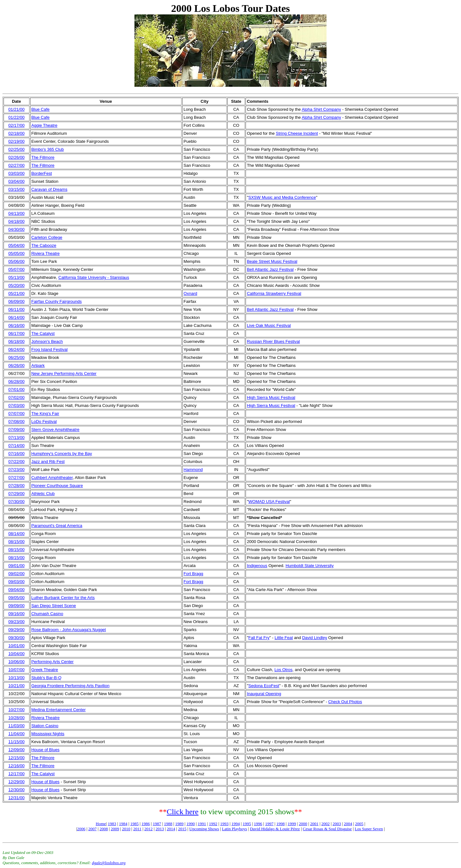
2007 (93, 829)
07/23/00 (16, 470)
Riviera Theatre (46, 253)
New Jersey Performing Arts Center (64, 373)
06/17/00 (16, 333)
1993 (224, 824)
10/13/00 (16, 678)
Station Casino (45, 726)
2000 (303, 824)
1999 (292, 824)
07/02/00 (16, 397)
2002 (326, 824)
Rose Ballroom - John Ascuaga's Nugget (69, 630)
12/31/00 (16, 798)
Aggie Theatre (44, 125)
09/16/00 (16, 614)
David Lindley (315, 638)
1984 (123, 824)
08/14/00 (16, 534)
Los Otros (283, 670)
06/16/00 (16, 325)
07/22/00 (16, 462)
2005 (359, 824)
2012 (149, 829)
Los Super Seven (369, 829)
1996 (258, 824)
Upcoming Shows (204, 829)
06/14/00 (16, 317)
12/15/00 (16, 758)
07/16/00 (16, 454)
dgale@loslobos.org (109, 863)
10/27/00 (16, 710)
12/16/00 (16, 766)
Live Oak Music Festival (269, 325)
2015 (182, 829)
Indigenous (257, 566)
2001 (314, 824)
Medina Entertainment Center (59, 710)
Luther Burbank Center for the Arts (63, 598)
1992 (213, 824)
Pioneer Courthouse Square (57, 486)
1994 (236, 824)
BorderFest (42, 173)
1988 (168, 824)
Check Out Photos (345, 702)
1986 (146, 824)
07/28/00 (16, 486)
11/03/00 (16, 726)
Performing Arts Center (53, 662)
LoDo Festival (44, 422)
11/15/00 (16, 742)
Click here (183, 812)
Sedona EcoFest (264, 686)
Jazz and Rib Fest (48, 462)
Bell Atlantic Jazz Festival (270, 269)
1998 (280, 824)
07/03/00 (16, 406)
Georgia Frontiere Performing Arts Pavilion (70, 686)
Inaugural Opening (264, 694)
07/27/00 (16, 478)
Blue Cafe (40, 109)
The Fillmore (43, 157)
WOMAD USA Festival (269, 502)
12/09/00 (16, 750)
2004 (348, 824)
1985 (134, 824)
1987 (157, 824)
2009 (115, 829)
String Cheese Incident (297, 133)
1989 (179, 824)
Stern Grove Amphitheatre (55, 430)
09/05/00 (16, 598)
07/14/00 (16, 446)
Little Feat (284, 638)
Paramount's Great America (57, 526)
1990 (190, 824)
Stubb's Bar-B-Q (46, 678)
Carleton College (47, 237)
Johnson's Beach (47, 341)
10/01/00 (16, 646)
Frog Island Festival (49, 349)
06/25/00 (16, 357)
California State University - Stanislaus (94, 277)
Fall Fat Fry (259, 638)
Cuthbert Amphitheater (52, 478)
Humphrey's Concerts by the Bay (62, 454)
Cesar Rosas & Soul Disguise (327, 829)
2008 (104, 829)
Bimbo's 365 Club (48, 149)
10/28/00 (16, 718)
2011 (137, 829)
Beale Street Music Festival (272, 261)
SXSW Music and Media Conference (282, 197)
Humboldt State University (310, 566)
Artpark (38, 365)
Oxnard (190, 293)
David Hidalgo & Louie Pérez (275, 829)
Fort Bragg (193, 574)
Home (101, 824)
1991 (202, 824)
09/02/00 (16, 574)
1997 (269, 824)
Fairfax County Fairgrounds (57, 301)
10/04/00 (16, 654)
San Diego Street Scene (54, 606)
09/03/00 (16, 582)
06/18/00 (16, 341)
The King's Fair (45, 414)
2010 (126, 829)
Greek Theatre (45, 670)
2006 (81, 829)
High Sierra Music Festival (271, 397)
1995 (247, 824)
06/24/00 (16, 349)
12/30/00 (16, 790)
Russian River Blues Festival (273, 341)
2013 (160, 829)
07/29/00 (16, 494)
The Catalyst (43, 333)
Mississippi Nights (48, 734)
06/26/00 (16, 365)
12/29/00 (16, 782)
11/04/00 (16, 734)
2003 (337, 824)
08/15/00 (16, 542)
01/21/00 (16, 109)
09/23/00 (16, 622)
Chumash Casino (47, 614)
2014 (171, 829)
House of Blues (45, 750)
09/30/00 (16, 638)
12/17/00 (16, 774)
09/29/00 (16, 630)
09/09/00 (16, 606)
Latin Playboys (234, 829)
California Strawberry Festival (274, 293)
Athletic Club (43, 494)
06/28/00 (16, 381)
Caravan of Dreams (49, 189)
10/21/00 (16, 686)
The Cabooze (44, 245)
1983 (112, 824)
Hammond (193, 470)
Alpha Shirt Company (321, 109)
